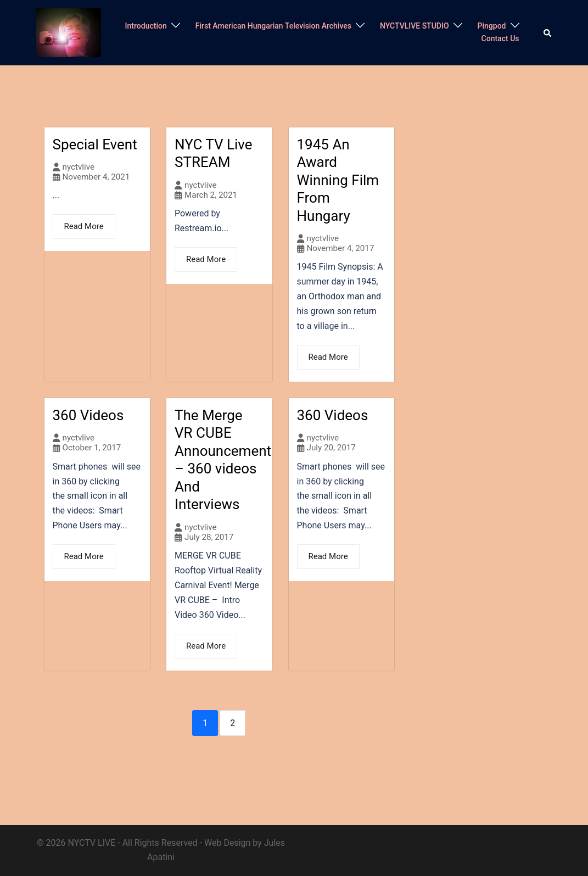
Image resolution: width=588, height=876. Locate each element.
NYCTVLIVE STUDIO (415, 26)
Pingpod (492, 26)
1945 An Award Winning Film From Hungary (338, 180)
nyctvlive (79, 167)
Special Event (95, 144)
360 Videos (88, 415)
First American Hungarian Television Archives (273, 26)
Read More (84, 226)
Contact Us (500, 38)
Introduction (146, 26)
